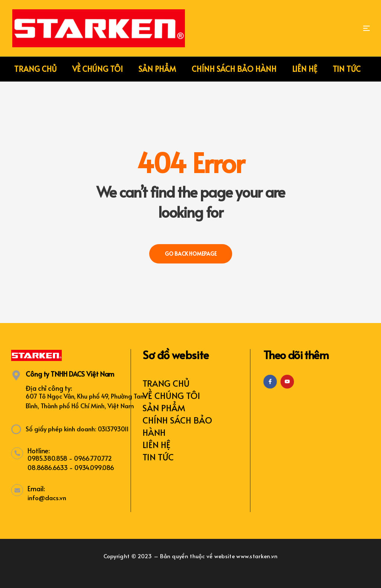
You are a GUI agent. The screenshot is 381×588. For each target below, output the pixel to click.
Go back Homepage (191, 254)
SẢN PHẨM (164, 408)
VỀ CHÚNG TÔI (171, 395)
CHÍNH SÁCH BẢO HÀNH (177, 426)
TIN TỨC (158, 457)
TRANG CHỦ (166, 383)
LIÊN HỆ (156, 445)
